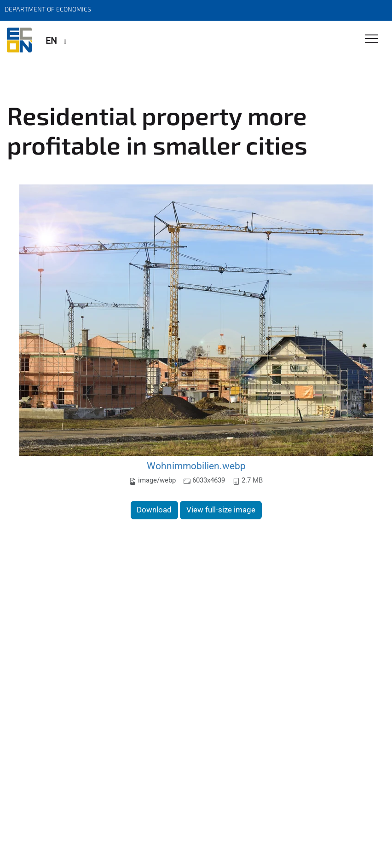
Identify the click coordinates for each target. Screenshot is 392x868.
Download (154, 510)
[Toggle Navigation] (372, 39)
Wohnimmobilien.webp (196, 466)
